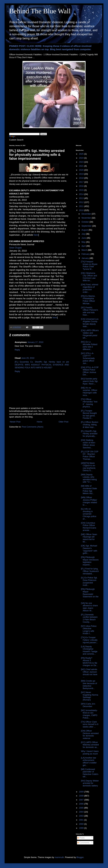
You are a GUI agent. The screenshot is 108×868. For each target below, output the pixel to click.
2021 (82, 166)
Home (40, 422)
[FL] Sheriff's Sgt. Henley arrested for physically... (89, 434)
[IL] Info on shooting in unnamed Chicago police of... (89, 514)
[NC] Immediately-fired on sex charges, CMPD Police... (89, 714)
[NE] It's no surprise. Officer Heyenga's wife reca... (89, 392)
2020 (82, 170)
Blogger (80, 857)
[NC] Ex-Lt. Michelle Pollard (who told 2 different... (89, 346)
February (86, 254)
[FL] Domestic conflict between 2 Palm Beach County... (89, 618)
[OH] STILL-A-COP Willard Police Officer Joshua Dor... (90, 371)
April (84, 246)
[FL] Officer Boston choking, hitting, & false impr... (90, 425)
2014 (82, 194)
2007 (82, 800)
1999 (82, 828)
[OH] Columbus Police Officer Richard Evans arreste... (89, 527)
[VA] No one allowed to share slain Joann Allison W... (89, 607)
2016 (82, 186)
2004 (82, 812)
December (87, 214)
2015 (82, 190)
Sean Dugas (15, 248)
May (84, 242)
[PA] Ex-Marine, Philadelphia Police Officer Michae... (88, 300)
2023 (82, 162)
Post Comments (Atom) (33, 427)
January (85, 258)
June (84, 238)
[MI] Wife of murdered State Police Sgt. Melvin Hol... (89, 490)
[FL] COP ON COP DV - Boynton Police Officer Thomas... (90, 455)
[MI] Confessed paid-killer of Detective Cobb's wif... (90, 773)
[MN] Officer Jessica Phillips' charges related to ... (89, 501)
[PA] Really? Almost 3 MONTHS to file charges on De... (89, 662)
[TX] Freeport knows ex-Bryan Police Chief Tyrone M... (89, 265)
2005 (82, 808)
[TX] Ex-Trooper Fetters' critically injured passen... (89, 640)
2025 (82, 154)
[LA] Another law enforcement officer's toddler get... (89, 762)
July (84, 234)
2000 (82, 824)
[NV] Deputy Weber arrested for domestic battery (90, 783)
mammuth (59, 857)
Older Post (63, 422)
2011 (82, 206)
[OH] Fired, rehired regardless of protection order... (90, 288)
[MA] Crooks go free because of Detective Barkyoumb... (89, 685)
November (87, 218)
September (87, 226)
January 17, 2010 (35, 342)
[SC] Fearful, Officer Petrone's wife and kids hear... (90, 311)
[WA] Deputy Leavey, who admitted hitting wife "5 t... (89, 478)
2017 (82, 182)
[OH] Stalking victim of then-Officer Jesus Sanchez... (88, 444)
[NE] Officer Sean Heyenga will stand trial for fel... (89, 538)
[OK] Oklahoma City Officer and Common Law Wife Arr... (89, 277)
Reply (17, 350)
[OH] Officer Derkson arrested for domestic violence (90, 735)
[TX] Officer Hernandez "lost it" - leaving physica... (89, 403)
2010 (82, 210)
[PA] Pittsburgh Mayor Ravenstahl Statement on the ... (90, 594)
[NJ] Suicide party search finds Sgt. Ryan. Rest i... (90, 381)
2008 (82, 796)
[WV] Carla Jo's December (88, 705)
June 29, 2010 (28, 358)
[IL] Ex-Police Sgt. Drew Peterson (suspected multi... (89, 581)
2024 (82, 158)
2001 (82, 820)
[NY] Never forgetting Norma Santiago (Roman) (90, 696)
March (85, 250)
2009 (82, 792)
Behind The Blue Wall (40, 11)
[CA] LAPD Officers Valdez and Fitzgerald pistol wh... (90, 334)
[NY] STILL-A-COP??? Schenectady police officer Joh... (88, 358)
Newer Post (15, 422)
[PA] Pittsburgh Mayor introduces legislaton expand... (90, 561)
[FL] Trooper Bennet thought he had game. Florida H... (89, 414)
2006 (82, 804)
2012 (82, 202)
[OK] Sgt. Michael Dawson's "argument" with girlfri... (89, 549)
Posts (81, 838)
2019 (82, 174)
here (36, 235)
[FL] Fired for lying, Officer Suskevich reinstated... (90, 571)
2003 (82, 816)
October (85, 222)
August (85, 230)
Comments (83, 843)
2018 (82, 178)
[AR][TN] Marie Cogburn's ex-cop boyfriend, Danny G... (88, 467)
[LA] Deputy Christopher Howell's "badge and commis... (89, 650)
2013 (82, 198)
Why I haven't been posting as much (90, 753)
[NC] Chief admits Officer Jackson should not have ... (89, 673)
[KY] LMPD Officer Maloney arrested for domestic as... (90, 745)
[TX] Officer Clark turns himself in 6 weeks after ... (90, 724)
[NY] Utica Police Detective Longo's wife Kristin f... (89, 630)
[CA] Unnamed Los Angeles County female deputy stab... (90, 323)
